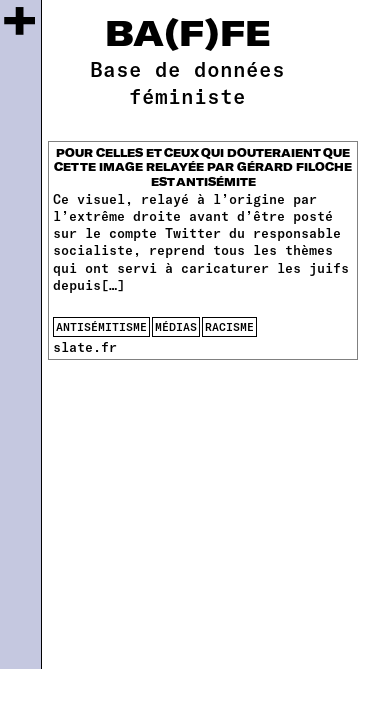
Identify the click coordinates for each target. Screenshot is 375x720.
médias (176, 326)
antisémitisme (101, 326)
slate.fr (85, 347)
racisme (229, 326)
